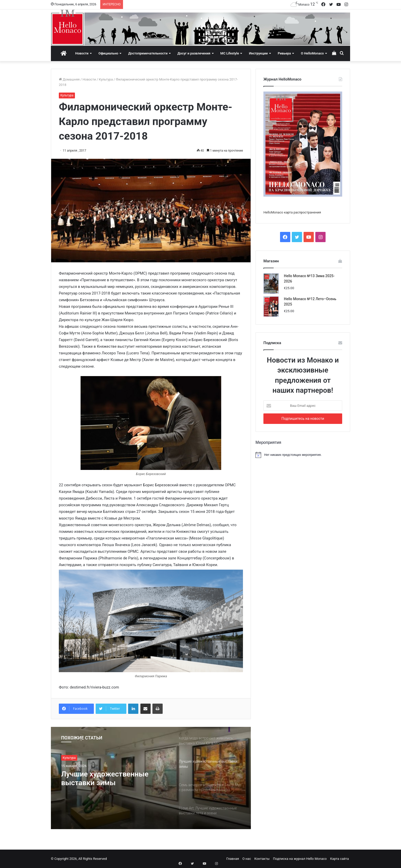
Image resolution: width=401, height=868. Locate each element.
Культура (106, 79)
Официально (108, 53)
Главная (233, 859)
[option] (151, 778)
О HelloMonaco (312, 53)
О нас (247, 859)
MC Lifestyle (230, 53)
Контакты (262, 859)
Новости (82, 53)
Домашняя (69, 79)
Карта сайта (339, 859)
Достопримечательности (148, 53)
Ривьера (284, 53)
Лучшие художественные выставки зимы (107, 779)
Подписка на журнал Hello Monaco (300, 859)
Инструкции (258, 53)
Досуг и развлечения (194, 53)
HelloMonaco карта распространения (292, 212)
